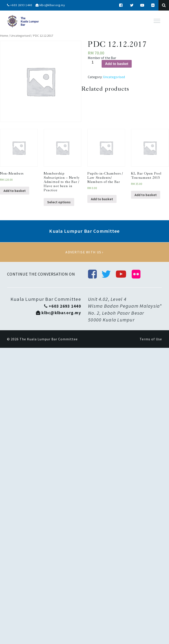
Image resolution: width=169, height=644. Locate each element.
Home (4, 36)
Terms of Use (151, 339)
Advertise (84, 252)
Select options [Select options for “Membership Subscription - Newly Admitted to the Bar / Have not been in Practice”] (59, 202)
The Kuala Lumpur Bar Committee (49, 339)
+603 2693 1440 (20, 5)
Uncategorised (21, 36)
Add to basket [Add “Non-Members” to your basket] (15, 191)
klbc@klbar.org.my (51, 5)
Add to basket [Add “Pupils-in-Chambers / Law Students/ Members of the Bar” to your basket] (102, 199)
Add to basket (117, 64)
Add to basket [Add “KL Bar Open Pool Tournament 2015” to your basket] (146, 195)
